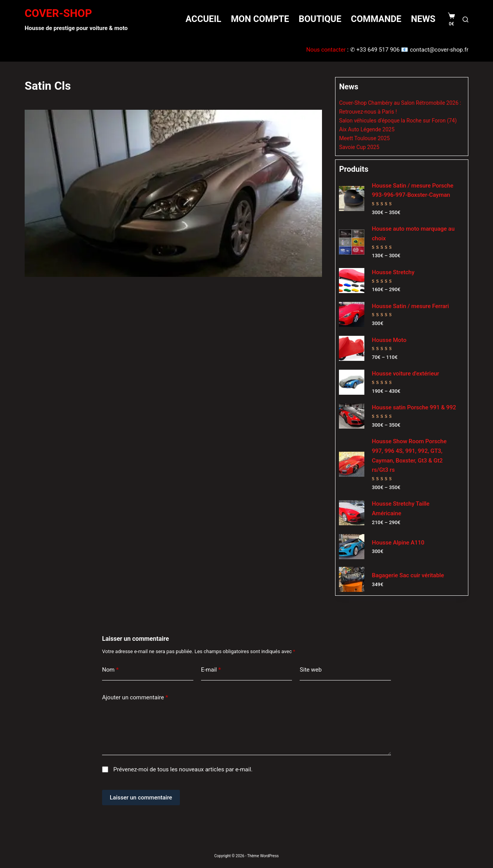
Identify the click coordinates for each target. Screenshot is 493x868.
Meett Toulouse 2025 (364, 138)
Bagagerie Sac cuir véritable (408, 575)
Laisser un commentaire (141, 798)
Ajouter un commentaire (135, 698)
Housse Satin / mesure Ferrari (411, 306)
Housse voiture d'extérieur (406, 374)
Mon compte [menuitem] (260, 19)
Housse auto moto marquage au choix (413, 234)
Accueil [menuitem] (204, 19)
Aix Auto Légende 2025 (367, 129)
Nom (110, 670)
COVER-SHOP (58, 13)
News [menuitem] (423, 19)
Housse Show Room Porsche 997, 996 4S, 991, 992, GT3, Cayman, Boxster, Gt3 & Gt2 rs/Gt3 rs (409, 456)
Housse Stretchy (393, 272)
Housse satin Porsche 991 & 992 (414, 407)
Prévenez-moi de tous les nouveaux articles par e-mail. (183, 769)
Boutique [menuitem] (320, 19)
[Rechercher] (465, 19)
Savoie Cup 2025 (359, 147)
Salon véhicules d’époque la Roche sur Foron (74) (398, 121)
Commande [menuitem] (376, 19)
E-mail (211, 670)
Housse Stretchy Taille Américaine (401, 509)
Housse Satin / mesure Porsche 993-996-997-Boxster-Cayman (413, 190)
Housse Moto (389, 340)
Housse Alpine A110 (398, 543)
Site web (311, 670)
